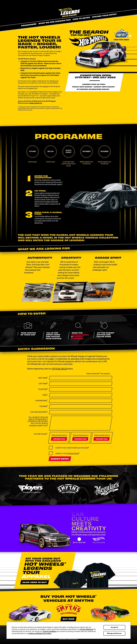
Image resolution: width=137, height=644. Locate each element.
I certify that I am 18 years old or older (72, 448)
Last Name (43, 384)
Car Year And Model (39, 412)
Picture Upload (41, 434)
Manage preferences (114, 633)
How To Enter (81, 18)
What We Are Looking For (54, 22)
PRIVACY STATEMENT (77, 337)
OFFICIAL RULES (80, 335)
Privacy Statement (87, 629)
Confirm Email (42, 401)
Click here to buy (35, 582)
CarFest (45, 87)
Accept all (114, 627)
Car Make (44, 406)
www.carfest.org (36, 103)
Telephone (43, 389)
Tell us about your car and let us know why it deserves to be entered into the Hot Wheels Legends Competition (38, 422)
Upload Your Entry (104, 15)
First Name (43, 378)
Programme (29, 25)
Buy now (68, 619)
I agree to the (67, 454)
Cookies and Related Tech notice (40, 633)
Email (45, 395)
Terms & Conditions (49, 631)
